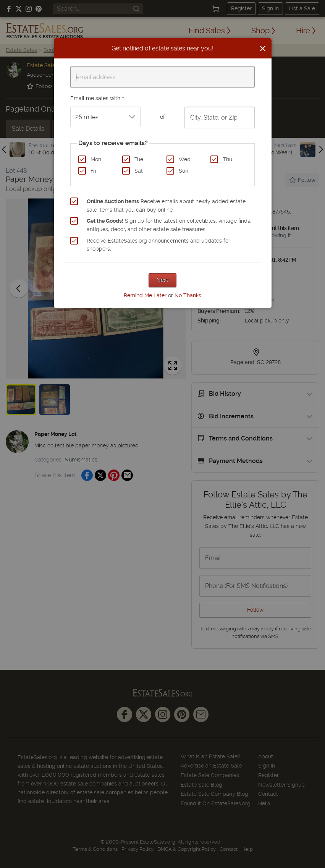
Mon (96, 159)
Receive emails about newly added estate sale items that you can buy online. (166, 206)
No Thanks (188, 295)
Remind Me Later (145, 295)
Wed (185, 159)
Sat (139, 171)
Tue (139, 159)
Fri (93, 171)
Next (162, 280)
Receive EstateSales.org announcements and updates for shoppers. (158, 245)
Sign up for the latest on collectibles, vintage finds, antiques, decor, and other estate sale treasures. (169, 225)
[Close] (263, 49)
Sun (184, 171)
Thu (227, 159)
